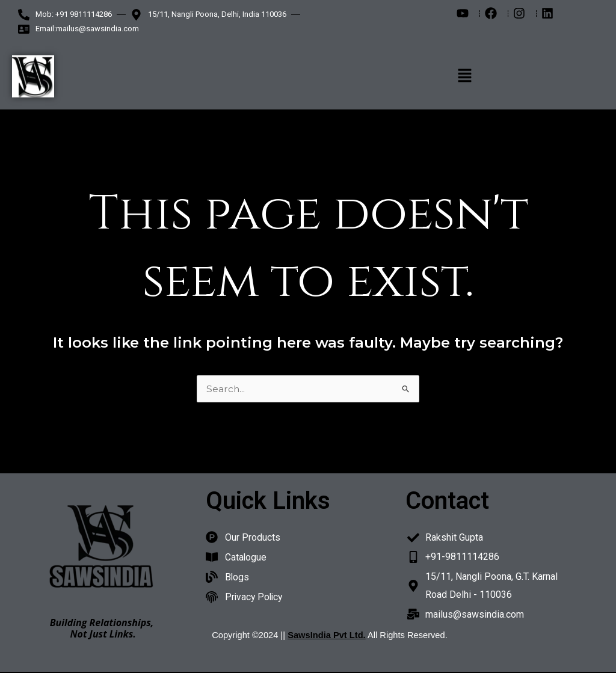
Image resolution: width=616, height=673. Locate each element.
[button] (464, 76)
